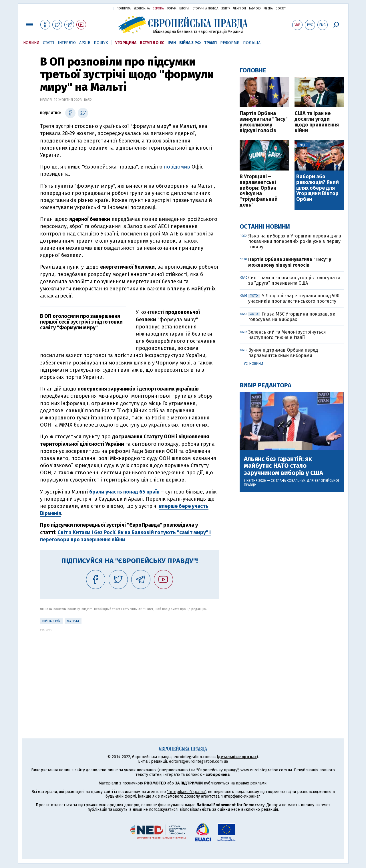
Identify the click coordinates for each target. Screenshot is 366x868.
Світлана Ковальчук (288, 481)
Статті (49, 43)
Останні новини (265, 226)
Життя (226, 9)
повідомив (177, 167)
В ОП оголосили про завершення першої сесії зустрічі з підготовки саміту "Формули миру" (81, 322)
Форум (172, 9)
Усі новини (253, 364)
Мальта (73, 621)
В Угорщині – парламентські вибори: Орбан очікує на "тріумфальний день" (259, 191)
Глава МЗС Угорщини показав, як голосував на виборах (292, 317)
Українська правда (95, 8)
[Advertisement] (129, 671)
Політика (124, 9)
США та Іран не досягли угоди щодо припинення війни (317, 122)
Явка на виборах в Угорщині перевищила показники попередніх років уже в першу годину (295, 241)
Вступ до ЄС (152, 43)
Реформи (230, 43)
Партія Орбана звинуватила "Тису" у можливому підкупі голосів (264, 122)
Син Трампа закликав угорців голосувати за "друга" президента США (294, 280)
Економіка (142, 9)
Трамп (210, 43)
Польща (252, 43)
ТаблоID (255, 9)
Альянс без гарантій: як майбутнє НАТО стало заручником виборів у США (284, 466)
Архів (85, 43)
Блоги (184, 9)
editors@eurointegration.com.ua (198, 761)
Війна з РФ (190, 43)
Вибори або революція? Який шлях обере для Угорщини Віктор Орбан (318, 188)
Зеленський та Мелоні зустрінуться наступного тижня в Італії (287, 335)
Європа (158, 9)
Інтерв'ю (67, 43)
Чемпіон (240, 9)
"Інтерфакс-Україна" (186, 792)
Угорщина (126, 43)
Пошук (101, 43)
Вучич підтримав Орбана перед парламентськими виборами (283, 353)
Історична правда (205, 9)
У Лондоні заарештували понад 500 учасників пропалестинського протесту (294, 298)
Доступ (281, 9)
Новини (31, 43)
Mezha (268, 9)
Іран (172, 43)
